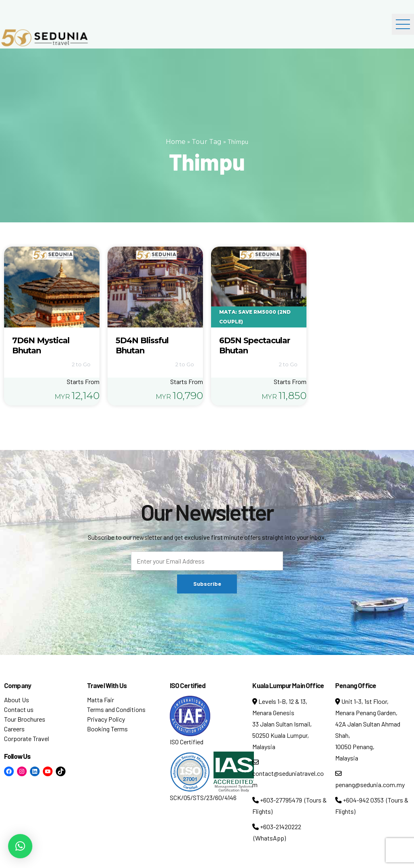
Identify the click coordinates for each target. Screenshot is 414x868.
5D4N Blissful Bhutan (142, 345)
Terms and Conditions (116, 709)
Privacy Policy (106, 719)
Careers (14, 729)
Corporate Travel (26, 738)
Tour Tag (207, 142)
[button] (20, 846)
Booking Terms (107, 729)
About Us (17, 700)
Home (176, 142)
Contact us (19, 709)
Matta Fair (100, 700)
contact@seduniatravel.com (288, 774)
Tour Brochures (25, 719)
